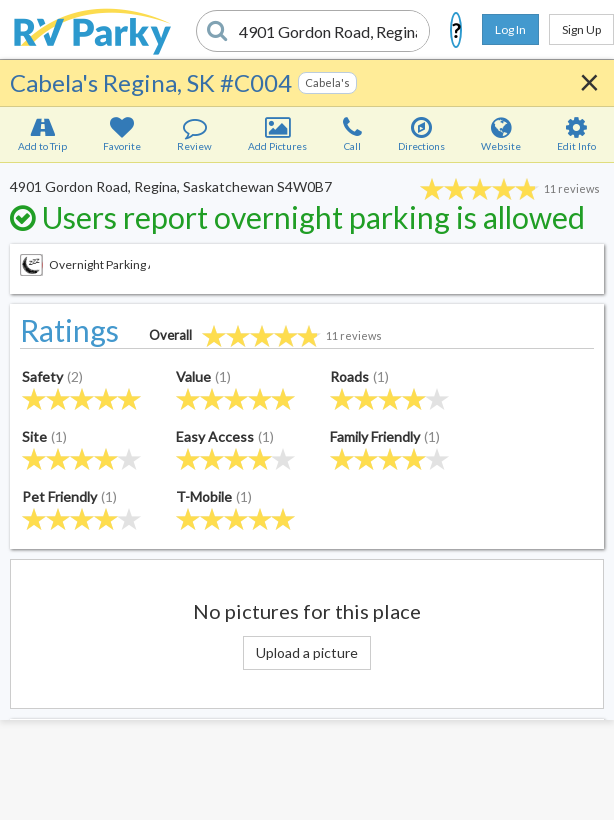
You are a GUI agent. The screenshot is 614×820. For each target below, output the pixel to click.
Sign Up (581, 29)
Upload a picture (307, 652)
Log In (510, 29)
